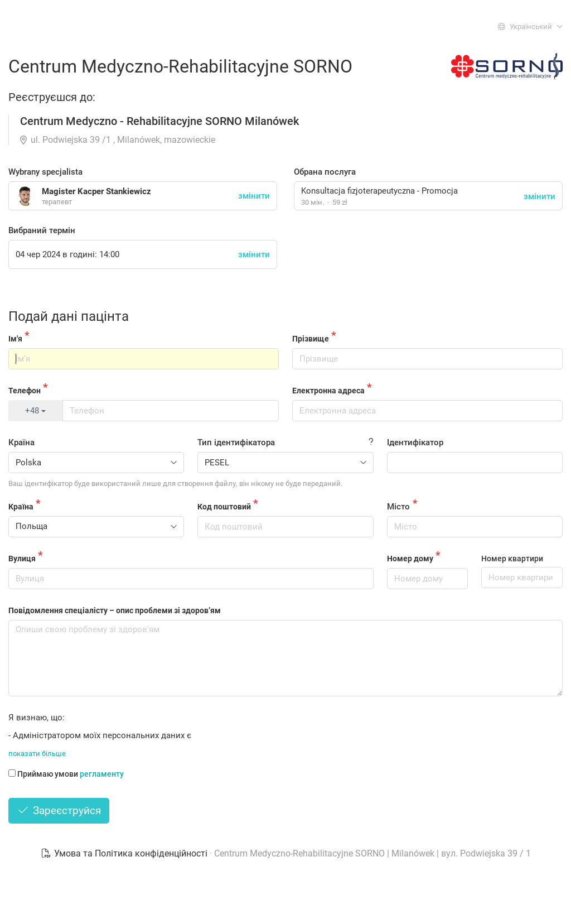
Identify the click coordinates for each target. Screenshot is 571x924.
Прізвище (311, 339)
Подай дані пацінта (69, 316)
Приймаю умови (66, 774)
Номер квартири (512, 559)
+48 (35, 411)
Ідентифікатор (415, 442)
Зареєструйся (59, 810)
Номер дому (410, 559)
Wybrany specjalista (45, 172)
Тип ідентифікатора (236, 442)
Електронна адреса (328, 391)
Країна (21, 442)
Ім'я (15, 339)
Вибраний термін (42, 230)
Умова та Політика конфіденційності (125, 853)
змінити (539, 196)
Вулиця (22, 559)
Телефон (25, 391)
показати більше (37, 754)
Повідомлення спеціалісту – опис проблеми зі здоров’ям (115, 610)
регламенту (102, 774)
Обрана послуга (325, 172)
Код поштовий (224, 507)
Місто (398, 507)
